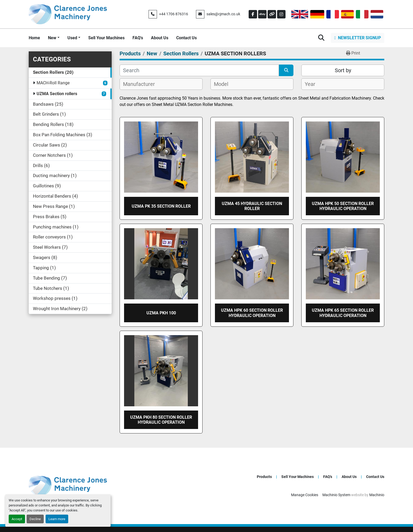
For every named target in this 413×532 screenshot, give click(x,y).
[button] (54, 38)
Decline (35, 519)
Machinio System (336, 495)
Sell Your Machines (106, 38)
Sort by (343, 70)
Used (72, 38)
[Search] (199, 70)
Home (34, 38)
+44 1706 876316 (174, 14)
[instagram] (281, 14)
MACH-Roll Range (53, 83)
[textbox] (142, 84)
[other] (272, 14)
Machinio (377, 495)
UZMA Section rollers (57, 94)
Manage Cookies (305, 495)
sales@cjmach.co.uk (223, 14)
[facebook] (253, 14)
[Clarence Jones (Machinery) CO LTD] (68, 485)
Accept (17, 519)
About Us (160, 38)
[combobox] (161, 84)
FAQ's (138, 38)
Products (264, 477)
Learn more (57, 519)
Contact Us (186, 38)
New (52, 38)
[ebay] (262, 14)
